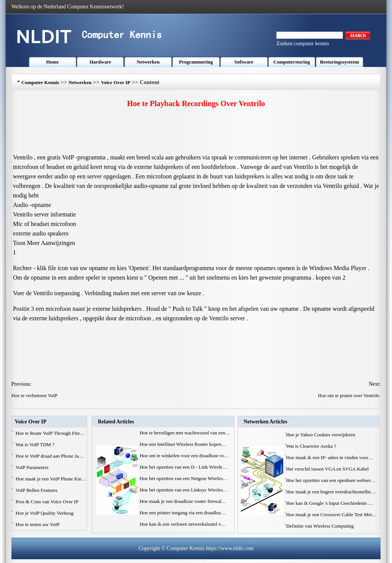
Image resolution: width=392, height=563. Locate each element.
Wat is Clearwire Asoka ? (312, 446)
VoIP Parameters (33, 467)
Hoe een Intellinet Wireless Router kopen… (183, 444)
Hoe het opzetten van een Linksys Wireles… (184, 490)
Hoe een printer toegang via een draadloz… (183, 513)
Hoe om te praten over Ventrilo (349, 395)
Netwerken (148, 62)
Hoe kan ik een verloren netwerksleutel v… (183, 524)
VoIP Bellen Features (37, 490)
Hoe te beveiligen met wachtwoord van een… (185, 433)
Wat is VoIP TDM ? (36, 445)
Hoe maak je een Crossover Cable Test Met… (331, 514)
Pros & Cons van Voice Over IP (48, 502)
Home (52, 62)
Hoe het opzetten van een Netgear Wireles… (184, 478)
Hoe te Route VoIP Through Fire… (50, 433)
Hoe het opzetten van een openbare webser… (331, 480)
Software (244, 62)
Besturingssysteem (340, 62)
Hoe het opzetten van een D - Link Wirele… (183, 467)
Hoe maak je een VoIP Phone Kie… (51, 479)
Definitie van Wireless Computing (321, 526)
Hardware (100, 62)
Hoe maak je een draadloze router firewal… (183, 501)
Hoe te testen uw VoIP (38, 524)
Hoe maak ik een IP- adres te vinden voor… (330, 457)
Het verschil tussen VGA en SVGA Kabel (328, 469)
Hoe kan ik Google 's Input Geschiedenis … (330, 503)
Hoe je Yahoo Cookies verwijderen (321, 435)
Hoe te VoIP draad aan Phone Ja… (50, 456)
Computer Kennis (40, 82)
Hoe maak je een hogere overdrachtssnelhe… (331, 492)
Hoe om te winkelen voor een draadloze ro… (184, 456)
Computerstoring (292, 62)
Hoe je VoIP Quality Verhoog (45, 513)
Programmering (196, 62)
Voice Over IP (116, 82)
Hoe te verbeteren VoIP (35, 395)
